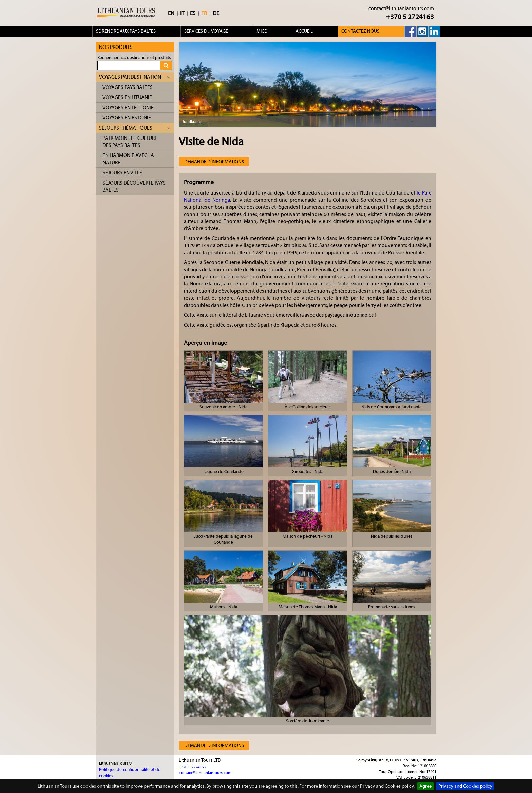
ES (193, 13)
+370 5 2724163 (410, 17)
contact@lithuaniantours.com (401, 9)
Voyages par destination (135, 77)
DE (216, 13)
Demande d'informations (214, 162)
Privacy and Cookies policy (465, 786)
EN (171, 13)
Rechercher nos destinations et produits (134, 58)
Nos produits (116, 47)
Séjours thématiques (135, 128)
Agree (425, 786)
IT (182, 13)
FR (204, 13)
